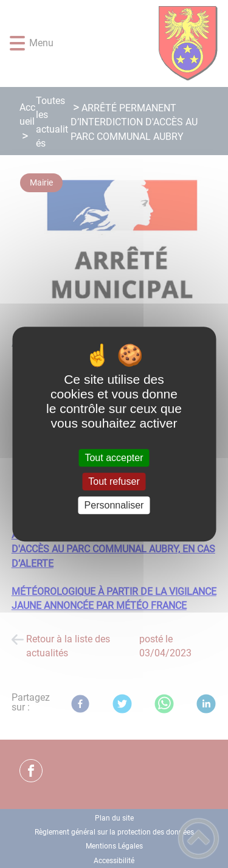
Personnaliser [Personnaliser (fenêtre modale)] (114, 505)
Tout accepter (114, 458)
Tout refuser (114, 481)
